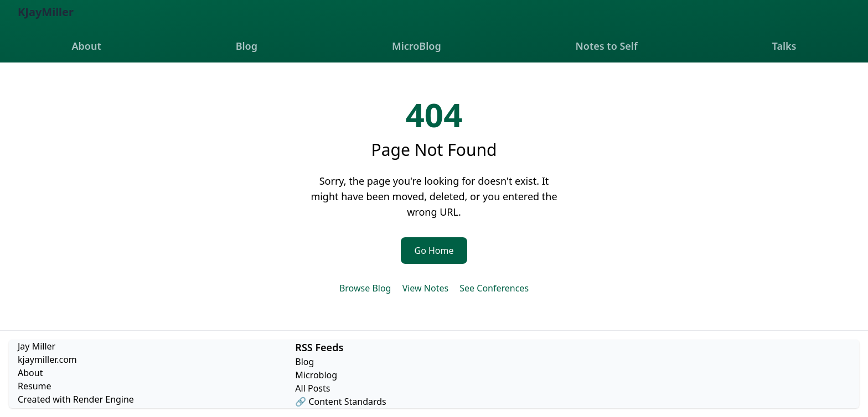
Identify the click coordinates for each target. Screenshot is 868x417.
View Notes (425, 288)
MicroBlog (417, 46)
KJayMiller (46, 12)
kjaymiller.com (47, 359)
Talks (784, 46)
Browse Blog (365, 288)
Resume (35, 386)
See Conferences (494, 288)
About (86, 46)
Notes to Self (607, 46)
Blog (247, 46)
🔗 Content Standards (340, 402)
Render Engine (104, 399)
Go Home (434, 251)
